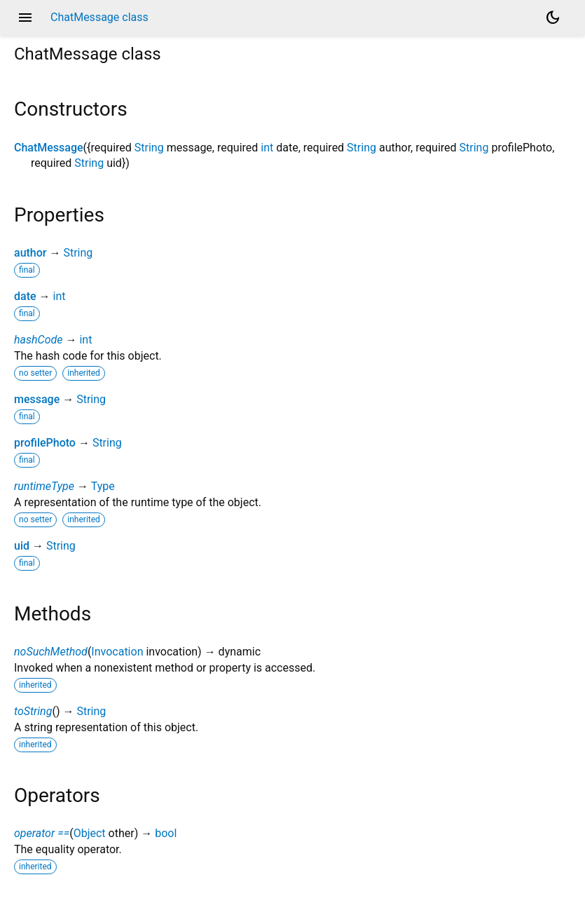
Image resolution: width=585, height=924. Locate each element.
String (149, 148)
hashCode (38, 340)
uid (22, 546)
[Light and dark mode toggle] (553, 18)
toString (33, 711)
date (25, 296)
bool (166, 833)
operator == (42, 833)
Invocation (117, 652)
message (37, 399)
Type (103, 486)
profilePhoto (45, 443)
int (267, 148)
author (30, 253)
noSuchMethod (51, 652)
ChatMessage (49, 148)
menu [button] (25, 18)
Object (90, 833)
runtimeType (44, 486)
